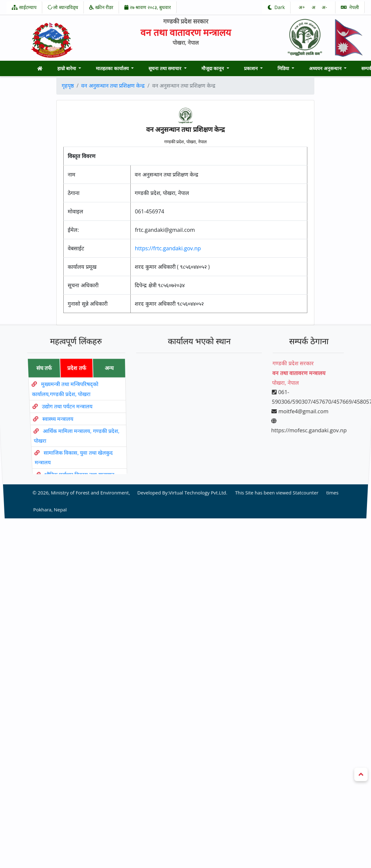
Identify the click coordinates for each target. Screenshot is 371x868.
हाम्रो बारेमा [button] (67, 68)
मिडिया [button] (284, 68)
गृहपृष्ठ (68, 86)
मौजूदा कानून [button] (213, 68)
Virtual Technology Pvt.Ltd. (198, 477)
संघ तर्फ (40, 378)
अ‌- (324, 7)
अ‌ (314, 7)
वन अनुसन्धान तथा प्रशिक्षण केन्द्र (113, 86)
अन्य (107, 378)
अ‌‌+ (302, 7)
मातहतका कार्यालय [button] (113, 68)
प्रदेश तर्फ (73, 378)
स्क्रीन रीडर (101, 7)
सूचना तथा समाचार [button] (166, 68)
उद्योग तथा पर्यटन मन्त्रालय (66, 410)
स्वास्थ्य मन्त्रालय (57, 420)
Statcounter (302, 477)
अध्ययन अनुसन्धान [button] (326, 68)
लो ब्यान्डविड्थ (63, 7)
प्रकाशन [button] (252, 68)
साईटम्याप (24, 7)
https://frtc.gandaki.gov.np (168, 248)
